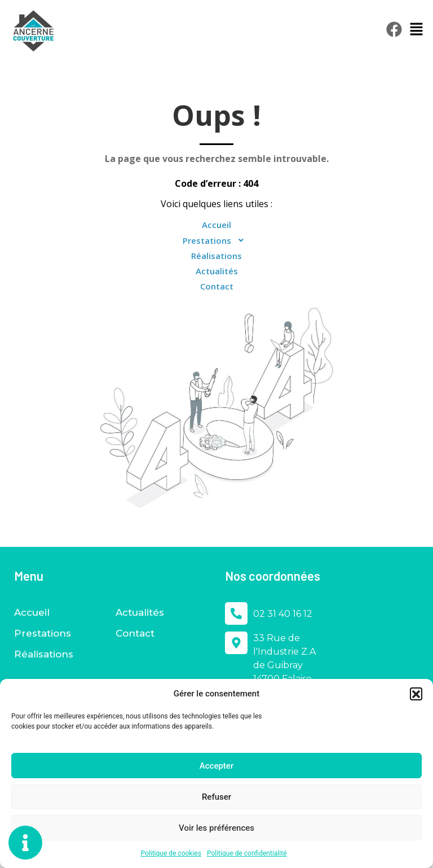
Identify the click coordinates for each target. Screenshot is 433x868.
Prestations (217, 240)
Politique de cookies (171, 853)
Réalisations (216, 256)
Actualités (217, 271)
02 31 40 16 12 (283, 614)
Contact (217, 286)
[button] (416, 694)
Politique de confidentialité (247, 853)
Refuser (216, 797)
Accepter (216, 766)
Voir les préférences (216, 828)
